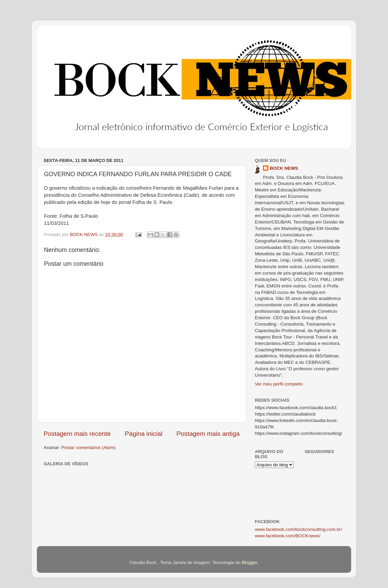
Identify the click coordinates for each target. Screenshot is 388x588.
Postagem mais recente (77, 434)
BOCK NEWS (284, 168)
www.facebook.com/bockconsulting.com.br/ (298, 529)
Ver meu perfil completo (279, 384)
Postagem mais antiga (208, 434)
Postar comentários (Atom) (89, 448)
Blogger (249, 562)
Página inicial (143, 434)
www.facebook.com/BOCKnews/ (288, 536)
